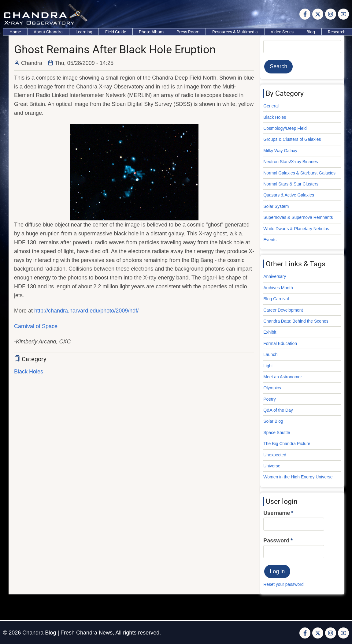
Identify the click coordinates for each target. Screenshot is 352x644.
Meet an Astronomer (283, 377)
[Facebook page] (305, 14)
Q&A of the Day (278, 410)
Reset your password (283, 584)
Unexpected (275, 455)
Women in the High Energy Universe (298, 477)
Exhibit (270, 332)
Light (268, 366)
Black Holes (29, 372)
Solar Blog (273, 421)
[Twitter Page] (318, 14)
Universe (272, 466)
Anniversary (275, 276)
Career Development (283, 310)
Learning (84, 32)
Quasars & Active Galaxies (289, 195)
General (271, 106)
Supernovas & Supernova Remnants (298, 217)
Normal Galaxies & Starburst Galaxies (299, 173)
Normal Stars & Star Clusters (291, 184)
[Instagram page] (331, 14)
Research (337, 32)
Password (276, 541)
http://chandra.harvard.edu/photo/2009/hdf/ (86, 311)
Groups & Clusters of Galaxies (292, 139)
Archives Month (278, 288)
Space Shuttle (277, 432)
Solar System (276, 206)
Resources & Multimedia (235, 32)
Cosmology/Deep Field (285, 128)
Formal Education (280, 343)
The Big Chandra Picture (287, 444)
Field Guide (116, 32)
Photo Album (151, 32)
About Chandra (48, 32)
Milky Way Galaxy (280, 151)
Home (15, 32)
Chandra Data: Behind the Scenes (296, 321)
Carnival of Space (36, 326)
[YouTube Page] (343, 14)
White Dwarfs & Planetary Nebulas (296, 229)
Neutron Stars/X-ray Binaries (291, 162)
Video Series (282, 32)
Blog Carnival (276, 299)
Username (277, 513)
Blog (311, 32)
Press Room (188, 32)
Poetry (269, 399)
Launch (270, 354)
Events (270, 240)
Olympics (272, 388)
